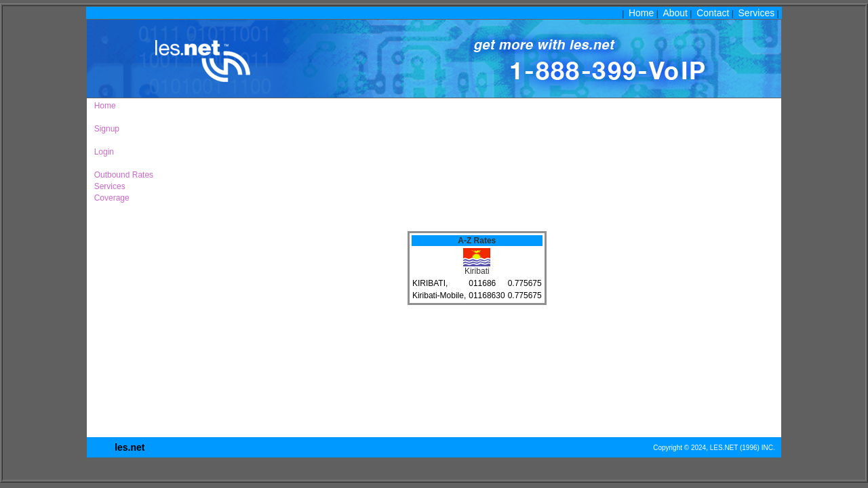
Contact (713, 13)
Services (757, 13)
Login (102, 152)
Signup (104, 129)
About (675, 13)
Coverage (110, 198)
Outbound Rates (121, 175)
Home (641, 13)
